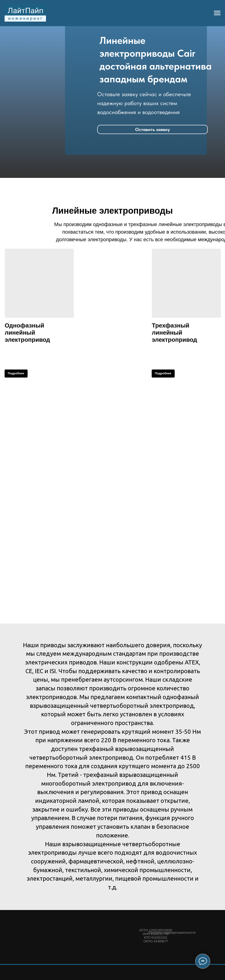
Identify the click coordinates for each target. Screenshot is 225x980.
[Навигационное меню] (217, 13)
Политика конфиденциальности (172, 932)
